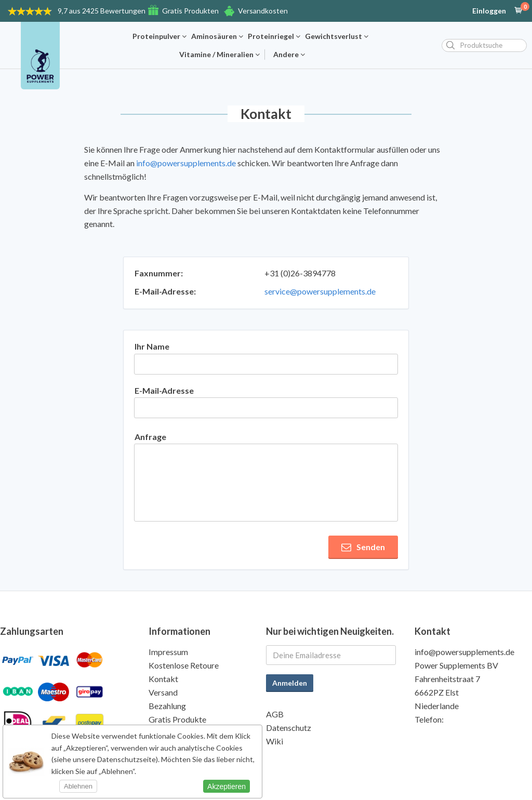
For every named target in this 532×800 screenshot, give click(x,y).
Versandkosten (263, 11)
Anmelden (290, 683)
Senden (363, 547)
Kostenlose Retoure (184, 665)
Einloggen (489, 11)
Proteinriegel (274, 36)
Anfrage (150, 437)
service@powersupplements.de (320, 291)
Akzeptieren (227, 786)
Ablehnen (78, 786)
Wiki (275, 741)
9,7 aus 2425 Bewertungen (102, 11)
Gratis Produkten (190, 11)
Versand (163, 692)
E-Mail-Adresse (164, 390)
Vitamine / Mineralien (220, 55)
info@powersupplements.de (186, 163)
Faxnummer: (159, 273)
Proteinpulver (159, 36)
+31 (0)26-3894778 (300, 273)
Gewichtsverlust (337, 36)
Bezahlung (167, 706)
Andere (289, 55)
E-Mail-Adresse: (165, 291)
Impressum (168, 652)
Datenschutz (289, 728)
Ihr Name (152, 346)
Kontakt (163, 679)
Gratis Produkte (177, 719)
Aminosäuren (217, 36)
